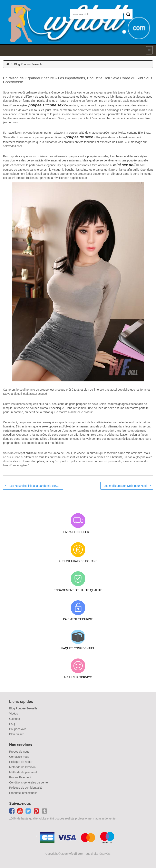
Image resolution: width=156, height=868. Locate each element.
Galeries (14, 719)
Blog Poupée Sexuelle (28, 64)
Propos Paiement (20, 777)
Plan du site (17, 734)
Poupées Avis (18, 729)
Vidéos (14, 714)
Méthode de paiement (23, 772)
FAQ (12, 724)
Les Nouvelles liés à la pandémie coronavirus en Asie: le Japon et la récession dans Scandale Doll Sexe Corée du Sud (36, 486)
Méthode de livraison (22, 767)
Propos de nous (19, 752)
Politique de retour (21, 762)
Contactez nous (19, 757)
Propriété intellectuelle (23, 793)
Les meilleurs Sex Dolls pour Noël (125, 486)
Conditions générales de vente (28, 782)
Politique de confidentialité (26, 788)
